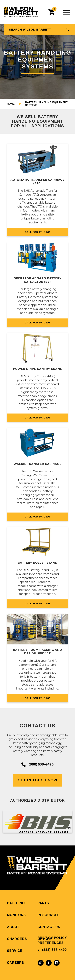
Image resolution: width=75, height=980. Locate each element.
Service (15, 951)
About (13, 927)
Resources (49, 915)
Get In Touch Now (38, 780)
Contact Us (49, 927)
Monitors (16, 915)
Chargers (17, 939)
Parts (43, 903)
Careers (15, 963)
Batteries (17, 903)
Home (11, 104)
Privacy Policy (52, 938)
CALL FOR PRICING (37, 232)
